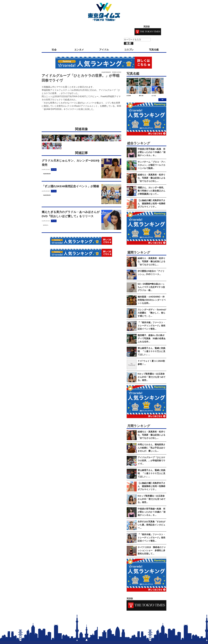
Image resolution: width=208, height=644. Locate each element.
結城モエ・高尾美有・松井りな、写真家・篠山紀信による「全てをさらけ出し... (151, 178)
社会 (54, 50)
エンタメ (79, 50)
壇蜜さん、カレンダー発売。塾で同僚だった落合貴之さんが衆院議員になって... (151, 191)
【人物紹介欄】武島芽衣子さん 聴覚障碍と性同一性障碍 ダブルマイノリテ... (153, 204)
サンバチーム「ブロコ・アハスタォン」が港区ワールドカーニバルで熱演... (151, 165)
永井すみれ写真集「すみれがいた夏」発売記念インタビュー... (151, 525)
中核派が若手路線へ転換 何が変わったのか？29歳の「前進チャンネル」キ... (152, 152)
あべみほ (154, 96)
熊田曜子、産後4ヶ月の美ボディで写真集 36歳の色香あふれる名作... (152, 338)
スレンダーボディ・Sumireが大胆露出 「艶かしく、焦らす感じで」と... (152, 313)
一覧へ (162, 100)
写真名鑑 (154, 50)
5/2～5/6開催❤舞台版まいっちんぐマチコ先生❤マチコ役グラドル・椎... (151, 287)
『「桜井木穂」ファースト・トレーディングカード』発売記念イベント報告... (151, 326)
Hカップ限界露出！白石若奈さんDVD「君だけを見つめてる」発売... (152, 377)
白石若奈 (129, 96)
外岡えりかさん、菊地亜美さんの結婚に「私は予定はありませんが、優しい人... (151, 448)
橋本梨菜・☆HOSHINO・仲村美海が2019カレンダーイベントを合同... (152, 300)
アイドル (104, 50)
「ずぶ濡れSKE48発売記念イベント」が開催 (70, 186)
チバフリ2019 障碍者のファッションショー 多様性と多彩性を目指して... (152, 550)
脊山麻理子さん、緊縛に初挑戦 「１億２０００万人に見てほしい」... (151, 351)
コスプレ (129, 50)
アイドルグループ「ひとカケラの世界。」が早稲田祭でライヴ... (151, 461)
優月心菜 (141, 96)
